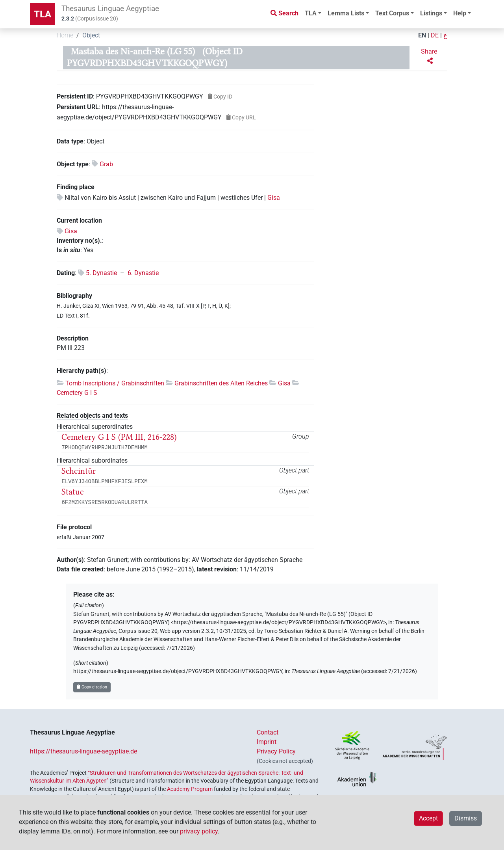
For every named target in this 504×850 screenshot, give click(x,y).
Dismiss (466, 818)
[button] (430, 56)
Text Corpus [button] (392, 13)
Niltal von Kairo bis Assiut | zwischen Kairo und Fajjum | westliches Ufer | (166, 198)
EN (422, 35)
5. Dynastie (101, 273)
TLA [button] (311, 13)
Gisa (274, 198)
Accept (428, 818)
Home (65, 35)
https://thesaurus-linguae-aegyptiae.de (83, 751)
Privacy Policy (276, 751)
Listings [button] (431, 13)
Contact (268, 732)
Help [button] (460, 13)
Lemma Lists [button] (346, 13)
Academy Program (190, 789)
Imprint (267, 742)
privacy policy (199, 831)
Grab (106, 164)
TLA (43, 14)
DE (435, 35)
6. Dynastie (143, 273)
